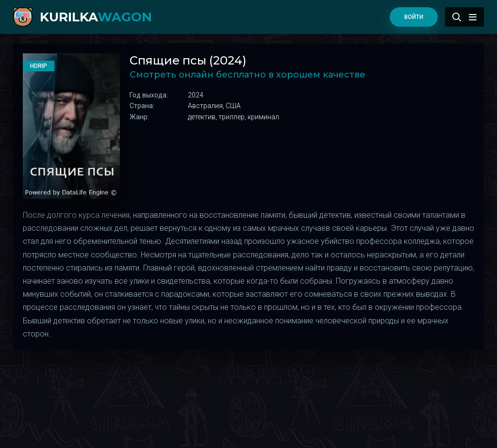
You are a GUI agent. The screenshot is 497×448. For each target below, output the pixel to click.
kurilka (96, 17)
